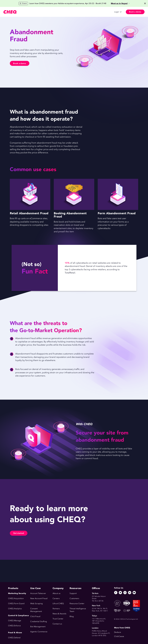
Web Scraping (36, 603)
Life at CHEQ (58, 603)
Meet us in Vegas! (120, 3)
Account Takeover (38, 593)
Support (73, 593)
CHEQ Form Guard (16, 603)
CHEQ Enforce (14, 626)
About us (57, 593)
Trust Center (58, 619)
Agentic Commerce (39, 632)
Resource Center (77, 603)
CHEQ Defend (14, 638)
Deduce (118, 632)
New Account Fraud (39, 598)
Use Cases (39, 12)
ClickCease (119, 636)
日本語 (92, 12)
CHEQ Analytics (15, 609)
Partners (56, 609)
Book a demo (20, 63)
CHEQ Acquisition (16, 598)
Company (79, 12)
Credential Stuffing (39, 621)
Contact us (57, 624)
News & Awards (59, 614)
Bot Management (38, 627)
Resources (66, 12)
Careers (56, 598)
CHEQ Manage (15, 621)
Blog (72, 616)
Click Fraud (35, 616)
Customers (52, 12)
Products (26, 12)
